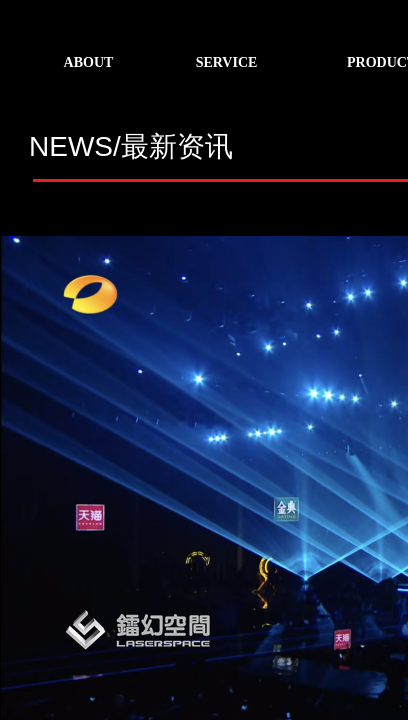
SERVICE (227, 62)
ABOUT (89, 62)
